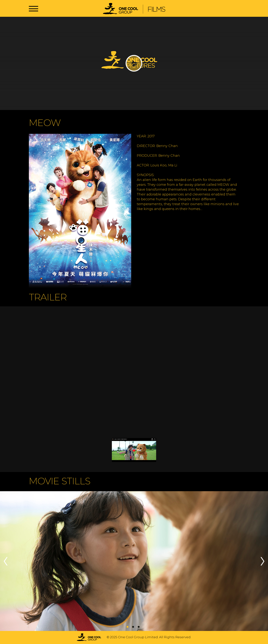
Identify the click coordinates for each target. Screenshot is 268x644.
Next (262, 561)
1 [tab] (127, 627)
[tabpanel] (134, 561)
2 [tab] (133, 627)
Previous (6, 561)
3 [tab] (139, 627)
